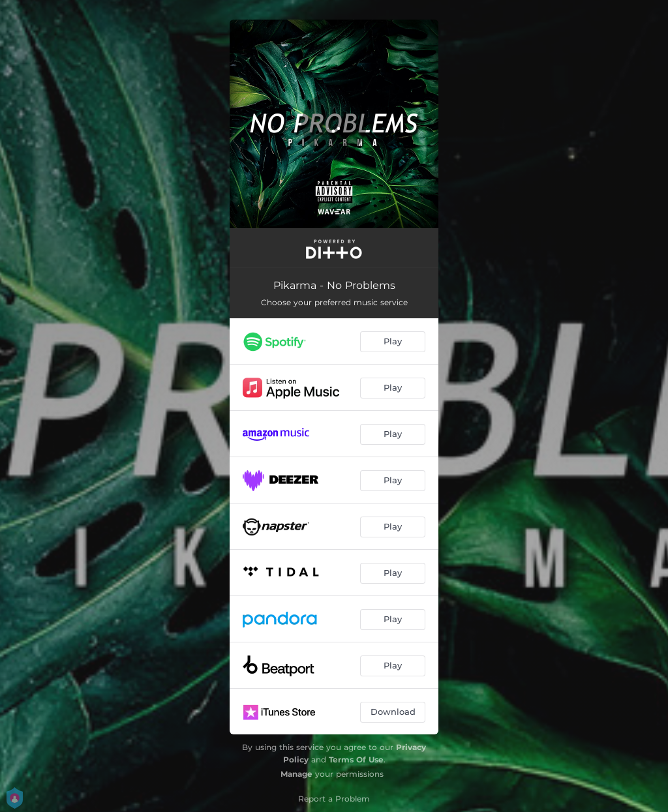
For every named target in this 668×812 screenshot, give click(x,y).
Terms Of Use (356, 759)
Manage (296, 774)
